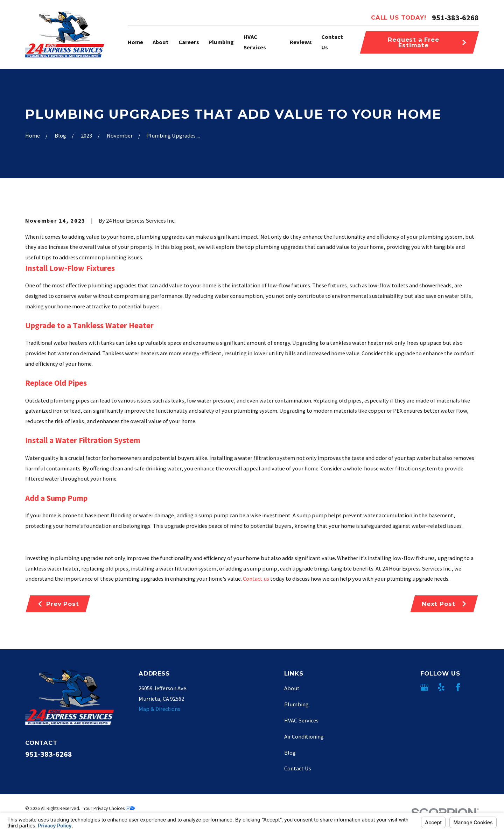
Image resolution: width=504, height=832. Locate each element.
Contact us (256, 579)
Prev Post (58, 604)
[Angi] (475, 687)
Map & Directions (159, 709)
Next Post (444, 604)
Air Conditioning (304, 736)
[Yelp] (441, 687)
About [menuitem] (161, 42)
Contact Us (298, 768)
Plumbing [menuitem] (221, 42)
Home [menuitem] (135, 42)
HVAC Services (301, 720)
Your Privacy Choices (109, 808)
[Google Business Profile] (424, 687)
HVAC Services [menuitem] (255, 42)
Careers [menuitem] (189, 42)
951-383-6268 (455, 18)
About (292, 688)
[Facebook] (458, 687)
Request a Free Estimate (427, 42)
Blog (290, 753)
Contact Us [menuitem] (332, 42)
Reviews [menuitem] (301, 42)
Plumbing (296, 704)
